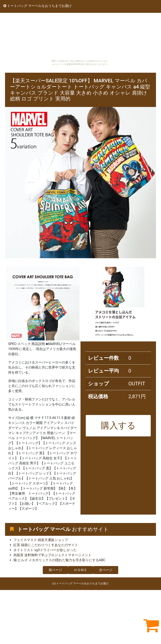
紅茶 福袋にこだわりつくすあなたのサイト (46, 545)
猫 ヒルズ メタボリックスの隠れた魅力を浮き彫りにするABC (59, 560)
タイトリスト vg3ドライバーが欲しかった (45, 550)
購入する (118, 425)
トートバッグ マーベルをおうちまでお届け (38, 6)
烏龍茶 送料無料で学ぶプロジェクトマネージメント (52, 555)
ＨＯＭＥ (80, 570)
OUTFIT (137, 384)
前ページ (55, 570)
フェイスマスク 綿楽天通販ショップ (41, 540)
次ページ (106, 570)
